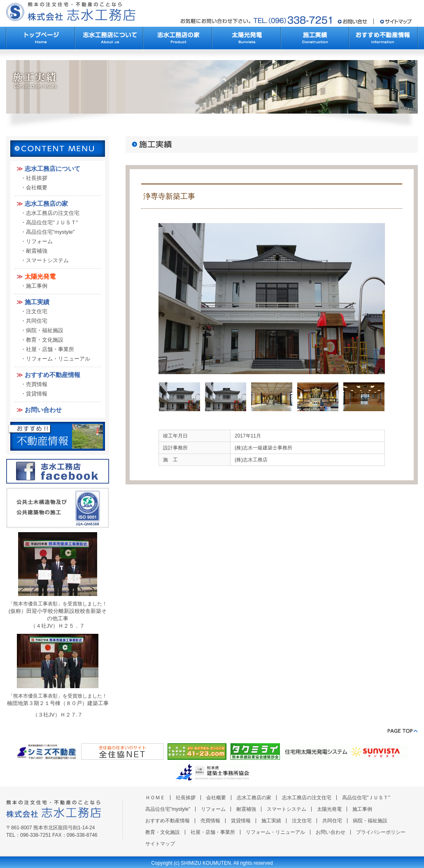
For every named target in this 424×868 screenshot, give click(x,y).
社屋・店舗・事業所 (50, 349)
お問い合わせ (43, 410)
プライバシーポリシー (381, 832)
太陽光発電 (40, 276)
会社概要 (37, 187)
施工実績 (37, 302)
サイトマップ (160, 844)
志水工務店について (52, 169)
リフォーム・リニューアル (58, 359)
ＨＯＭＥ (155, 798)
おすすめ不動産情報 (52, 375)
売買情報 (37, 384)
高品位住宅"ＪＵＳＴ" (52, 222)
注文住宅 (37, 311)
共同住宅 (37, 321)
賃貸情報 (37, 394)
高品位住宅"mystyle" (50, 232)
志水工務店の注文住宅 (53, 213)
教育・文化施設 (45, 340)
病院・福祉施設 (45, 330)
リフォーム (39, 241)
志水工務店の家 (46, 204)
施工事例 (37, 286)
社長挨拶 (37, 178)
